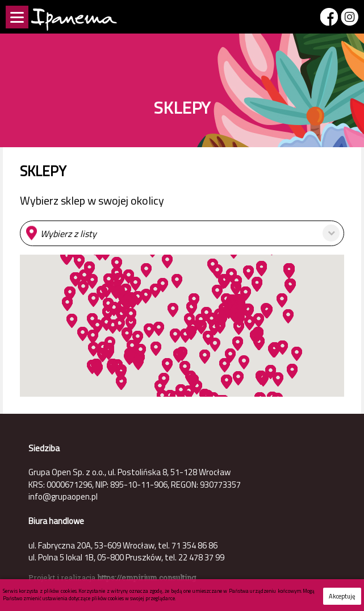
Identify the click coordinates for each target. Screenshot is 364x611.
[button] (182, 233)
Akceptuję (342, 596)
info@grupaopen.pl (63, 496)
